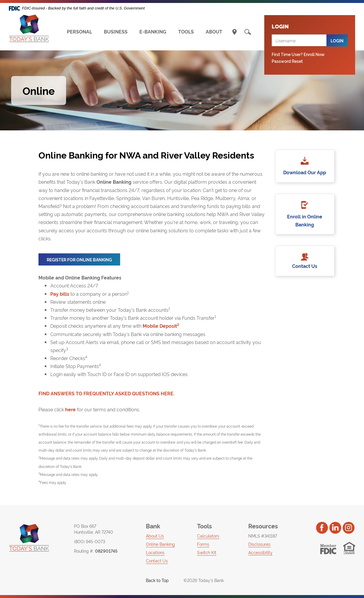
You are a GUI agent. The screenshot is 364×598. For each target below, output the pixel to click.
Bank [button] (153, 526)
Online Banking (160, 544)
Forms (203, 544)
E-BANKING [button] (153, 31)
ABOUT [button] (214, 31)
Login (337, 40)
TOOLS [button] (186, 31)
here (70, 409)
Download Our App (305, 172)
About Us (155, 536)
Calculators (208, 536)
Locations (155, 552)
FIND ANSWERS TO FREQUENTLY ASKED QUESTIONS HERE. (107, 393)
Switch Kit (207, 552)
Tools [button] (204, 526)
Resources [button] (263, 526)
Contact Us (305, 266)
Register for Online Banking (83, 261)
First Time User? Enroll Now (298, 54)
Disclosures (259, 544)
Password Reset (287, 61)
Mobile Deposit (161, 326)
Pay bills (60, 294)
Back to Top (154, 580)
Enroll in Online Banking (305, 221)
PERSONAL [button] (79, 31)
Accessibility (260, 552)
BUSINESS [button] (116, 31)
